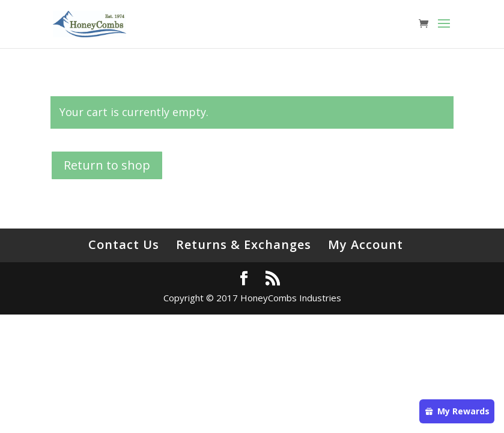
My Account (366, 244)
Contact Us (124, 244)
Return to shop (107, 165)
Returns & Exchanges (244, 244)
